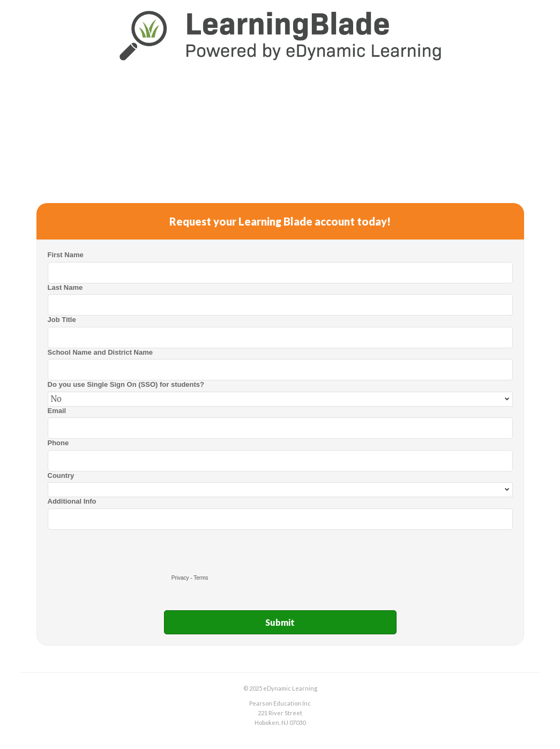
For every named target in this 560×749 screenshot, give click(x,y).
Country (61, 475)
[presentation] (129, 551)
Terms (201, 578)
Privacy (180, 578)
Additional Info (72, 501)
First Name (66, 255)
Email (57, 411)
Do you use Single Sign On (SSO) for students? (126, 384)
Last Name (65, 287)
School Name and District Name (100, 352)
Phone (58, 443)
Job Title (62, 320)
